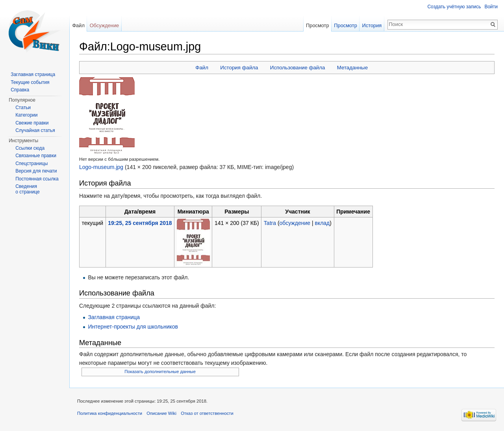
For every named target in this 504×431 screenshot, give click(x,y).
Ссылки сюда (30, 148)
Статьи (23, 108)
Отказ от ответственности (207, 413)
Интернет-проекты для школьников (133, 327)
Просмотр (317, 25)
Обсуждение (105, 25)
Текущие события (30, 82)
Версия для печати (36, 171)
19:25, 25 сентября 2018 (140, 223)
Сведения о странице (28, 189)
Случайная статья (35, 130)
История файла (239, 68)
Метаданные (352, 68)
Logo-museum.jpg (101, 167)
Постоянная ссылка (37, 179)
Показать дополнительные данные (160, 372)
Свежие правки (32, 123)
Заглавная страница (114, 317)
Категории (26, 115)
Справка (20, 90)
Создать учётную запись (454, 7)
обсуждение (295, 223)
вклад (322, 223)
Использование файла (298, 68)
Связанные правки (36, 156)
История (372, 25)
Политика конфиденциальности (110, 413)
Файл (202, 68)
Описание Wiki (161, 413)
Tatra (270, 223)
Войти (491, 7)
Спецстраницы (31, 163)
